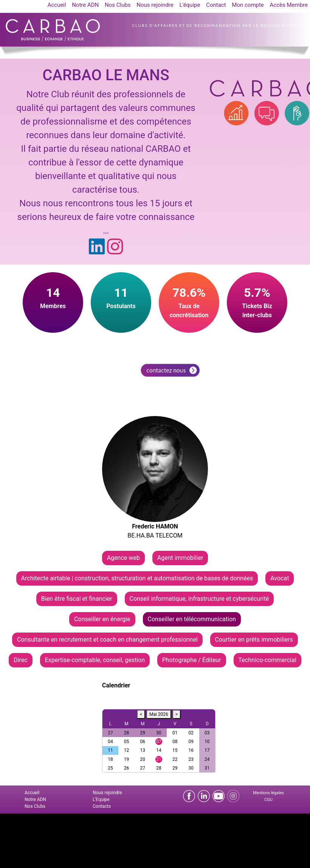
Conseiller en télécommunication (192, 619)
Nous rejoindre (155, 5)
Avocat (280, 578)
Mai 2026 (159, 714)
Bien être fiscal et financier (77, 599)
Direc (21, 660)
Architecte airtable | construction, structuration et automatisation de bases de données (137, 578)
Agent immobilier (180, 558)
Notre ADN (85, 5)
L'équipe (190, 5)
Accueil (57, 5)
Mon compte (248, 5)
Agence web (123, 558)
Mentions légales (268, 793)
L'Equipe (101, 799)
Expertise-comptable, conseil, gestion (95, 660)
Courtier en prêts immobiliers (254, 640)
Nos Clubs (118, 5)
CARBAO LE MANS (106, 75)
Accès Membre (289, 5)
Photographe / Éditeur (192, 660)
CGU (268, 800)
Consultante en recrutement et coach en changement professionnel (107, 640)
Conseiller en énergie (102, 619)
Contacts (102, 806)
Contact (216, 5)
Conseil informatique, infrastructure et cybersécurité (199, 599)
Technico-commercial (267, 660)
